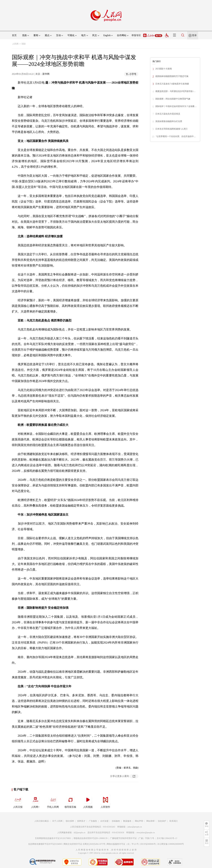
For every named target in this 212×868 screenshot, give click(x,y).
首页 (14, 35)
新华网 (46, 74)
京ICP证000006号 (148, 844)
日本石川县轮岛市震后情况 (168, 114)
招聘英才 (81, 821)
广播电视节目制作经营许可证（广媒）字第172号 (132, 838)
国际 (24, 44)
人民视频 (88, 801)
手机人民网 (53, 801)
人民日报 (18, 801)
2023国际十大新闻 (164, 69)
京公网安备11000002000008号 (171, 844)
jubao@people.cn (135, 827)
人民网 (15, 44)
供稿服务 (116, 821)
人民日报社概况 (42, 821)
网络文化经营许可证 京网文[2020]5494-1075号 (85, 844)
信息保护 (162, 821)
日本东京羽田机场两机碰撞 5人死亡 (172, 129)
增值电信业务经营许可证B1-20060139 (90, 838)
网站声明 (139, 821)
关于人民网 (57, 821)
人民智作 (105, 801)
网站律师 (150, 821)
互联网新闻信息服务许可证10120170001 (53, 838)
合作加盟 (104, 821)
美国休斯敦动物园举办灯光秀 (169, 121)
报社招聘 (70, 821)
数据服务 (127, 821)
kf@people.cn (80, 833)
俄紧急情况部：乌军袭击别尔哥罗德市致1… (175, 91)
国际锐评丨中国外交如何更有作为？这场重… (176, 106)
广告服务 (93, 821)
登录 (194, 35)
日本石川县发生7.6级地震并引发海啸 (172, 84)
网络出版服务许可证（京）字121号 (123, 844)
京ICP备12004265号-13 (167, 838)
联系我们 (174, 821)
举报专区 (136, 35)
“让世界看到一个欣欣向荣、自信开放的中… (176, 136)
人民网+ (35, 801)
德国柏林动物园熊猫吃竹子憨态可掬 (172, 76)
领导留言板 (70, 801)
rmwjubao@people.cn (146, 833)
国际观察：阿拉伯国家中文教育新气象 (173, 99)
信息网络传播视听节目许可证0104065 (45, 844)
